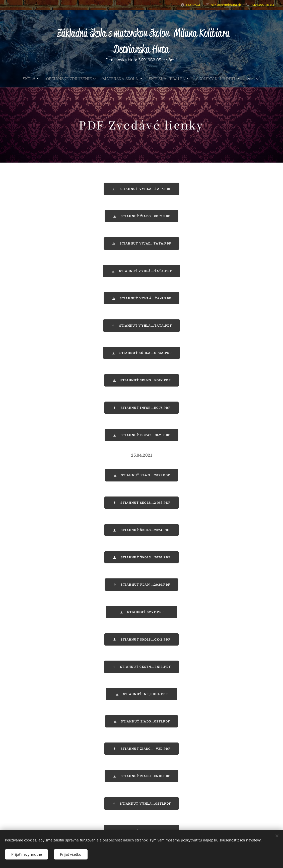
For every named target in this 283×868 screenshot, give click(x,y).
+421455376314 (263, 5)
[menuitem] (23, 79)
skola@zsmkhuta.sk (226, 5)
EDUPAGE (193, 5)
